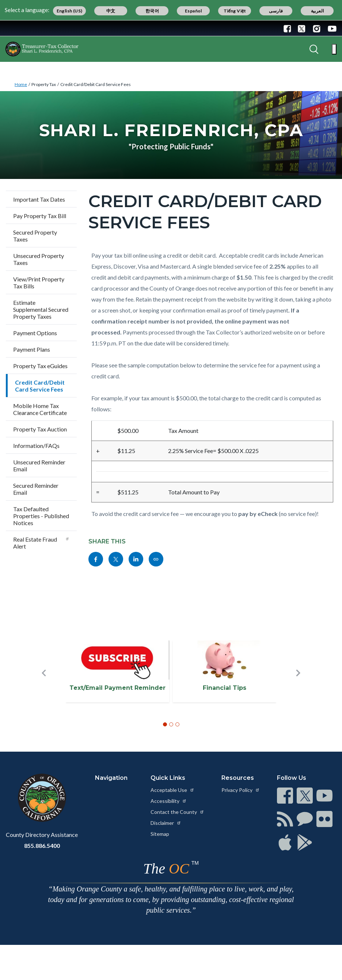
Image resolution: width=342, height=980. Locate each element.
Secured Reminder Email (36, 489)
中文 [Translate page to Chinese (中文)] (111, 11)
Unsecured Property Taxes (39, 259)
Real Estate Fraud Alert (41, 543)
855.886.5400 (42, 846)
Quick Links (168, 778)
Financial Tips (225, 688)
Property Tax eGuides (40, 366)
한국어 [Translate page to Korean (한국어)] (152, 11)
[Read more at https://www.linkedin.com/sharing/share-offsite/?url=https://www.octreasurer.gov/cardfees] (136, 559)
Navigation (111, 778)
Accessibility (169, 801)
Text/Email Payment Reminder (117, 688)
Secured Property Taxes (35, 236)
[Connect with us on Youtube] (330, 28)
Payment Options (35, 333)
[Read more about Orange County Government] (29, 28)
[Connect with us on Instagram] (317, 28)
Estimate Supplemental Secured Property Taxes (41, 309)
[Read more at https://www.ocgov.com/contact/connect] (285, 796)
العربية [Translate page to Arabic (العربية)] (318, 11)
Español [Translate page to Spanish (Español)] (193, 11)
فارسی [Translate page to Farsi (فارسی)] (276, 11)
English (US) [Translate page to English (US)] (70, 11)
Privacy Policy (241, 790)
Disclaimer (166, 823)
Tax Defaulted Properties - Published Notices (41, 516)
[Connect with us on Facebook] (289, 28)
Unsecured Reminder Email (39, 465)
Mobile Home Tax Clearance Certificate (40, 409)
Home (21, 84)
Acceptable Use (172, 790)
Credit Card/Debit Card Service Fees (96, 84)
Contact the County (177, 812)
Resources (238, 778)
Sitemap (160, 834)
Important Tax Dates (39, 199)
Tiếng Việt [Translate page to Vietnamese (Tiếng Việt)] (235, 11)
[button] (44, 685)
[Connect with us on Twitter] (302, 28)
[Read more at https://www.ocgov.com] (42, 798)
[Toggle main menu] (334, 49)
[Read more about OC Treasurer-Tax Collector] (42, 49)
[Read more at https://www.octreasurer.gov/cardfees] (156, 559)
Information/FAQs (36, 446)
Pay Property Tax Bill (40, 216)
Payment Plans (32, 349)
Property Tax (44, 84)
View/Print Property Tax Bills (39, 283)
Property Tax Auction (40, 429)
